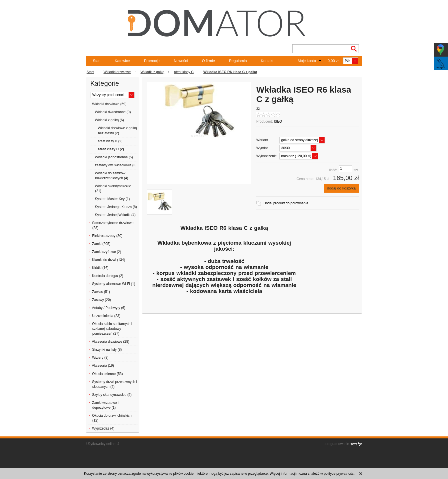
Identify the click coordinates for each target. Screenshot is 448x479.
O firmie (209, 61)
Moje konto (307, 61)
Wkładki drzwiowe (117, 72)
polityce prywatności (339, 474)
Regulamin (238, 61)
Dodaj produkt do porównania (286, 203)
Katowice (122, 61)
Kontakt (267, 61)
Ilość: (333, 170)
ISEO (278, 121)
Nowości (181, 61)
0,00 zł (333, 61)
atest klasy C (184, 72)
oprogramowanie (336, 444)
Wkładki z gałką (152, 72)
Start (97, 61)
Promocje (152, 61)
